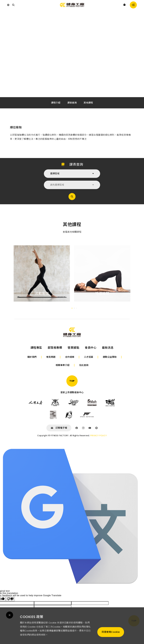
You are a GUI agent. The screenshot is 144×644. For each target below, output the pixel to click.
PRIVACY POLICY (99, 436)
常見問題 (51, 357)
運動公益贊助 (110, 357)
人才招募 (89, 357)
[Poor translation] (10, 599)
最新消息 (108, 348)
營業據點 (73, 348)
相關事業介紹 (63, 365)
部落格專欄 (55, 348)
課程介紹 (56, 103)
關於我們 (32, 357)
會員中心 (91, 348)
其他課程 (88, 103)
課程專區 (36, 348)
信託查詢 (84, 365)
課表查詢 (72, 103)
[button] (72, 308)
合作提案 (70, 357)
